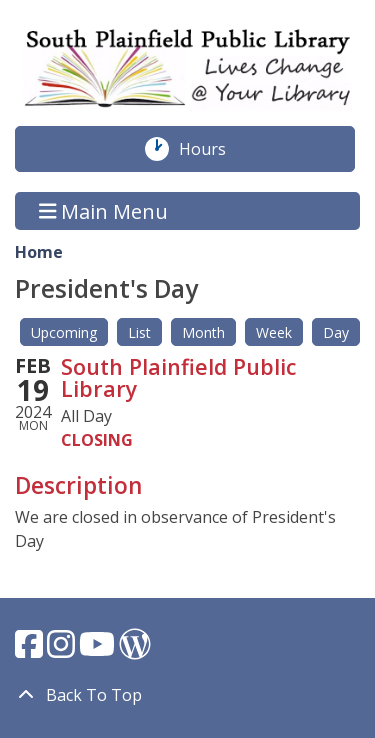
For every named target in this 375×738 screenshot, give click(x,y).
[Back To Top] (187, 695)
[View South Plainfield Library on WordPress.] (135, 650)
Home (39, 252)
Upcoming (64, 332)
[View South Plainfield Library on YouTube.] (99, 650)
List (139, 332)
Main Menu (104, 210)
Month (203, 332)
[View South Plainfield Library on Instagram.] (63, 650)
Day (336, 332)
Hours (213, 149)
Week (274, 332)
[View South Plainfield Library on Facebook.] (31, 650)
